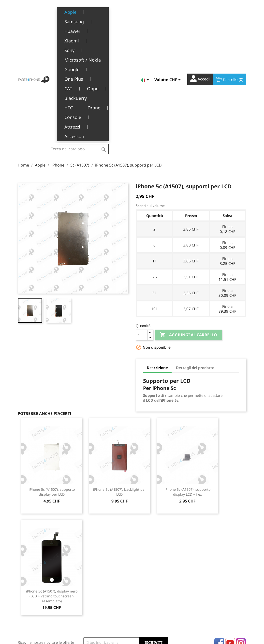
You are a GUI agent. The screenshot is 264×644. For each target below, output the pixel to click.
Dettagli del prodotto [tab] (195, 265)
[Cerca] (78, 15)
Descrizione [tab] (157, 265)
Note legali (89, 573)
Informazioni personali (154, 573)
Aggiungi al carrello (188, 232)
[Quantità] (142, 232)
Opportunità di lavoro (98, 610)
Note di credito (148, 587)
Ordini (141, 580)
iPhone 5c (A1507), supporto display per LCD (52, 389)
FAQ (84, 603)
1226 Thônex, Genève (36, 595)
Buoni (140, 603)
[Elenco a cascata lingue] (146, 13)
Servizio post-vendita (98, 595)
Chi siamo (88, 587)
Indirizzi (142, 595)
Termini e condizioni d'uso (102, 580)
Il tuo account (155, 565)
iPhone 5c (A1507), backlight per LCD (120, 389)
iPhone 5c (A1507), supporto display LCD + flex (187, 389)
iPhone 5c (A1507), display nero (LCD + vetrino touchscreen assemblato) (52, 493)
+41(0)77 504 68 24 (35, 602)
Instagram (241, 540)
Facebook (219, 540)
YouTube (230, 540)
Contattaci (89, 618)
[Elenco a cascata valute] (176, 13)
